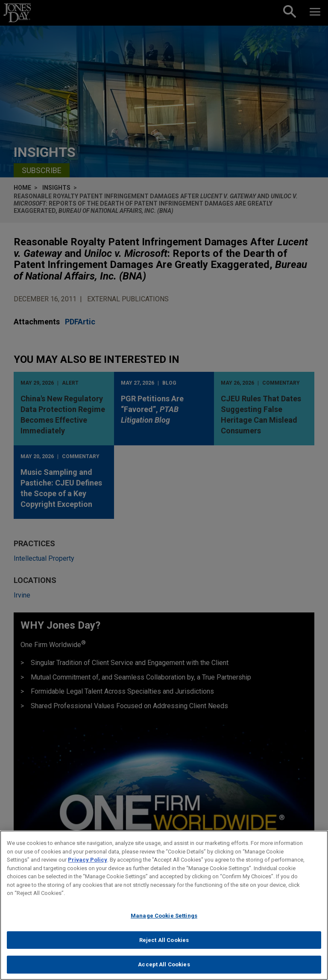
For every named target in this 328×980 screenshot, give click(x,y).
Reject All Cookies (164, 944)
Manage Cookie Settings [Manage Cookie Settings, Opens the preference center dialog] (164, 920)
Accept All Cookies (164, 969)
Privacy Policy (88, 864)
